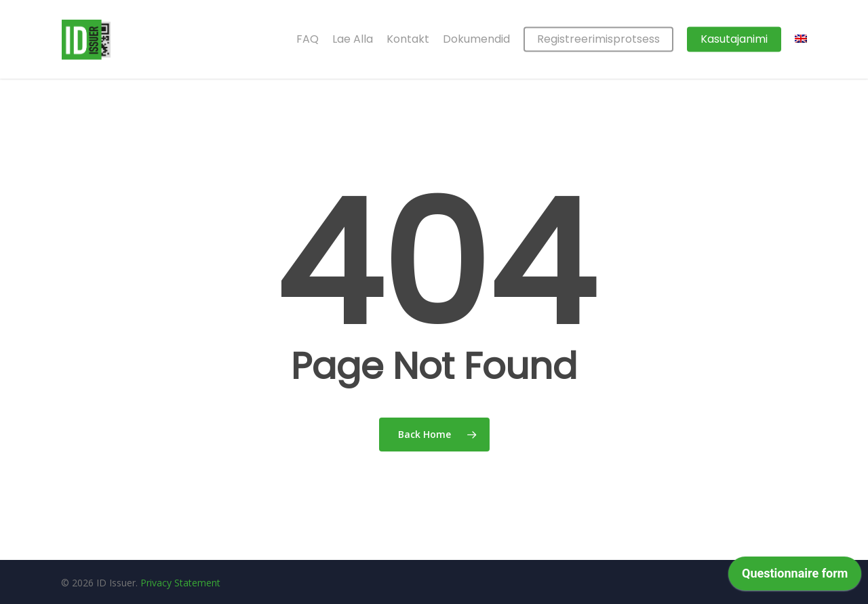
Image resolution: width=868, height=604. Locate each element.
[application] (795, 577)
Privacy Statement (180, 583)
